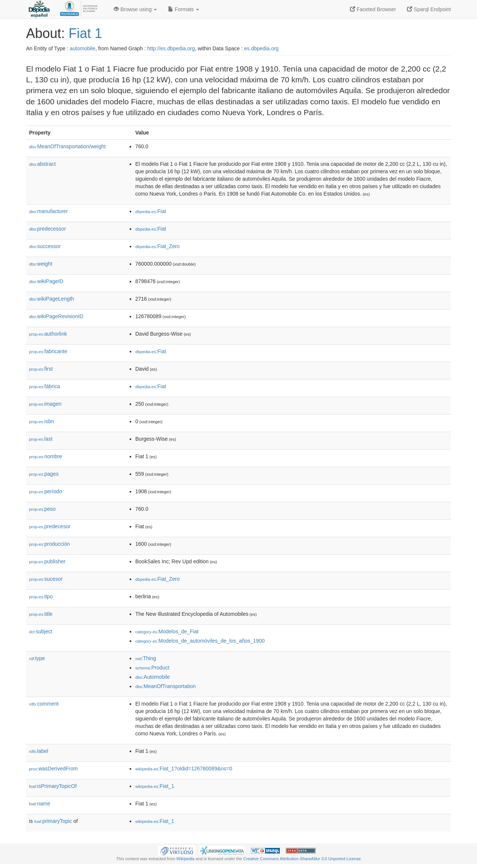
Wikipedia (185, 859)
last (41, 439)
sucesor (46, 579)
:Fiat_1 (155, 786)
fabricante (48, 351)
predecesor (50, 526)
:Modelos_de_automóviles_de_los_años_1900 (200, 641)
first (41, 369)
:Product (152, 668)
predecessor (48, 229)
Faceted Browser (373, 9)
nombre (46, 456)
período (46, 491)
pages (44, 474)
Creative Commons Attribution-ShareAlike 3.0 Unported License (302, 859)
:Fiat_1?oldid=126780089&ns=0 (184, 769)
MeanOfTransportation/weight (67, 146)
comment (44, 704)
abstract (42, 164)
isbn (42, 421)
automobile (83, 48)
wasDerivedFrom (53, 769)
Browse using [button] (135, 9)
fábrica (45, 386)
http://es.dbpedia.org (171, 48)
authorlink (48, 334)
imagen (45, 404)
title (41, 614)
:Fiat (151, 211)
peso (42, 509)
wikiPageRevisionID (56, 316)
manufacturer (48, 211)
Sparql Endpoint (429, 9)
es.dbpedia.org (261, 48)
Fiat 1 (85, 33)
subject (41, 631)
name (40, 804)
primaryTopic (53, 821)
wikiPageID (46, 281)
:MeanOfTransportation (165, 686)
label (39, 751)
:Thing (146, 658)
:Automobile (153, 677)
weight (41, 264)
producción (50, 544)
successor (45, 246)
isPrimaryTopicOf (53, 786)
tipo (41, 596)
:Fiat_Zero (157, 246)
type (37, 658)
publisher (47, 561)
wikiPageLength (52, 299)
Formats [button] (184, 9)
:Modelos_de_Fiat (167, 631)
